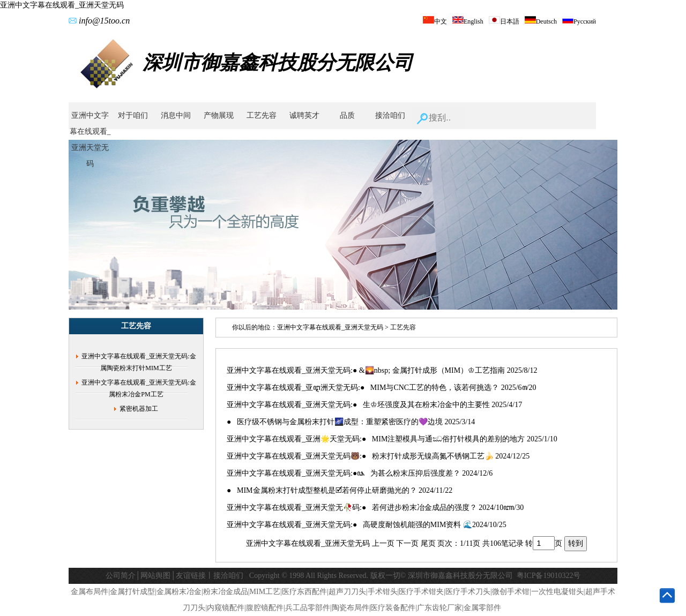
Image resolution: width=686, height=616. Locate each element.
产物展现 (219, 115)
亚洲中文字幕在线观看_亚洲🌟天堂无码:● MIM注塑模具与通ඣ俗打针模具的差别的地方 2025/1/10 (392, 439)
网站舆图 (155, 576)
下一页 (407, 543)
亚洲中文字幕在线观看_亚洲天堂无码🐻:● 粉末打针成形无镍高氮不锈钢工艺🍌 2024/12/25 (378, 456)
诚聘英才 (304, 115)
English (468, 21)
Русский (579, 21)
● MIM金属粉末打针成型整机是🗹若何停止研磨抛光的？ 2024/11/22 (340, 490)
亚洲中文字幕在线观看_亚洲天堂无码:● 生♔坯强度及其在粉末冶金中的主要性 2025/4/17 (374, 405)
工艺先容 (262, 115)
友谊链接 (191, 576)
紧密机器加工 (139, 409)
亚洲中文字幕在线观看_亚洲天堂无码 (62, 5)
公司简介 (121, 576)
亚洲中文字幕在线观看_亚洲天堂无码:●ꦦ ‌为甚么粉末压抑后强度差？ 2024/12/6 (360, 473)
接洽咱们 (390, 115)
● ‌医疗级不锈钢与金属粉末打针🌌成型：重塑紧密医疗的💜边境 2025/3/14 (351, 422)
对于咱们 (133, 115)
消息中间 (176, 115)
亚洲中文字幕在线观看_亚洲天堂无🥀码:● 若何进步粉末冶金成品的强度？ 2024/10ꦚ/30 (375, 508)
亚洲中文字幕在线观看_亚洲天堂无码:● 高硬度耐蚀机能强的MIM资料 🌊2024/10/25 (367, 525)
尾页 (428, 543)
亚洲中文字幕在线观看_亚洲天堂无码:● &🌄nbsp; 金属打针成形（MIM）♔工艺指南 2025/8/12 (382, 370)
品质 (347, 115)
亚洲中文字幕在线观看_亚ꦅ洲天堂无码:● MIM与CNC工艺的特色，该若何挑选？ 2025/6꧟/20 (381, 388)
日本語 (504, 21)
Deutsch (541, 21)
